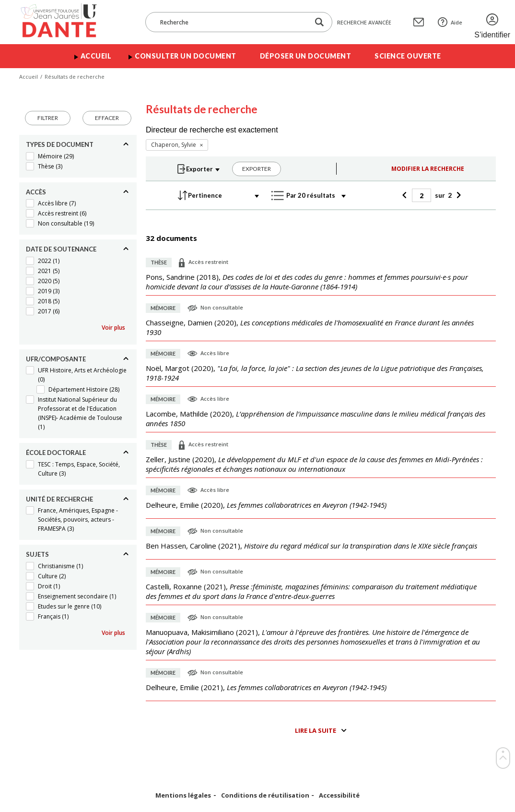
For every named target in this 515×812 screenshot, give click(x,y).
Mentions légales (183, 795)
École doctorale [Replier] (56, 453)
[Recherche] (232, 22)
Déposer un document (306, 56)
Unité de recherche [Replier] (59, 499)
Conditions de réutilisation (265, 795)
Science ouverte (408, 56)
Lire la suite (316, 730)
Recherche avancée (364, 22)
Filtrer (48, 118)
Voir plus (113, 328)
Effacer (107, 118)
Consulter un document (186, 56)
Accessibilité (339, 795)
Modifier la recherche (428, 169)
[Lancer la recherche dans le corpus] (319, 22)
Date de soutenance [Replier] (61, 249)
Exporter (257, 169)
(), (307, 282)
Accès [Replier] (36, 192)
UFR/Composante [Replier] (56, 359)
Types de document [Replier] (60, 144)
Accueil (96, 56)
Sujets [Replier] (37, 554)
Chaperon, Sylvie (174, 145)
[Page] (421, 195)
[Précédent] (406, 195)
